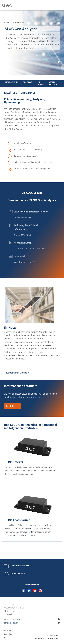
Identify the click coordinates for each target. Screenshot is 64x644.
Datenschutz (8, 634)
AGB (5, 637)
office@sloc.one (12, 623)
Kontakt (10, 406)
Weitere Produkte (53, 83)
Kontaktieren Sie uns (17, 373)
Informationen (12, 82)
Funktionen (28, 82)
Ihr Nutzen (41, 83)
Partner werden (16, 574)
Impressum (8, 631)
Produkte (7, 22)
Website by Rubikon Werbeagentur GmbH (47, 638)
